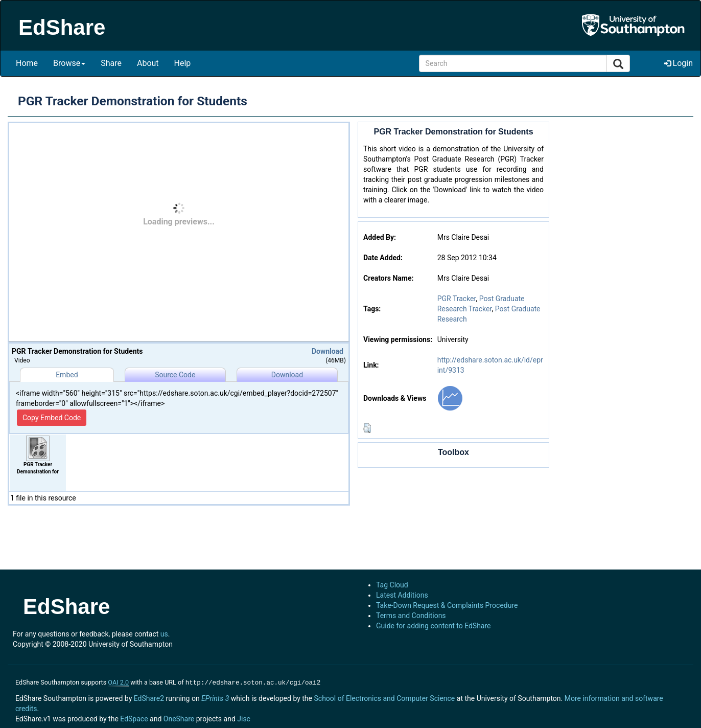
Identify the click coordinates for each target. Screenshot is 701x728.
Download (328, 351)
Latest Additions (402, 595)
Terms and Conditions (411, 616)
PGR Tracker (457, 299)
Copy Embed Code (52, 418)
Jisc (244, 718)
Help (183, 63)
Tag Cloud (392, 585)
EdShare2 (149, 697)
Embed (67, 375)
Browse (69, 63)
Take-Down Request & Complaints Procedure (447, 605)
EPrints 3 (215, 697)
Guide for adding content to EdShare (434, 626)
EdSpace (134, 718)
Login (679, 63)
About (148, 63)
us (164, 634)
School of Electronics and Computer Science (384, 697)
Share (111, 63)
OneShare (179, 718)
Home (27, 63)
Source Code (175, 375)
